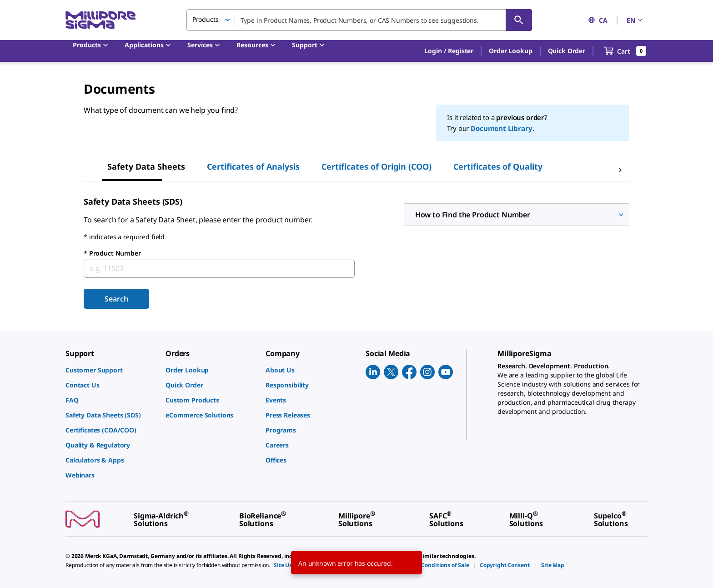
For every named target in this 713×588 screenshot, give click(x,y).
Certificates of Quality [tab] (498, 166)
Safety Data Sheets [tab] (146, 166)
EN (635, 20)
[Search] (519, 20)
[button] (449, 51)
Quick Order (567, 51)
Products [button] (206, 19)
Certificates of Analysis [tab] (253, 166)
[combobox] (359, 20)
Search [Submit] (116, 299)
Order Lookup (510, 51)
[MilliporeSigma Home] (100, 20)
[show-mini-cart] (625, 51)
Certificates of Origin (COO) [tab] (377, 166)
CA (598, 20)
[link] (111, 370)
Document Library (501, 128)
